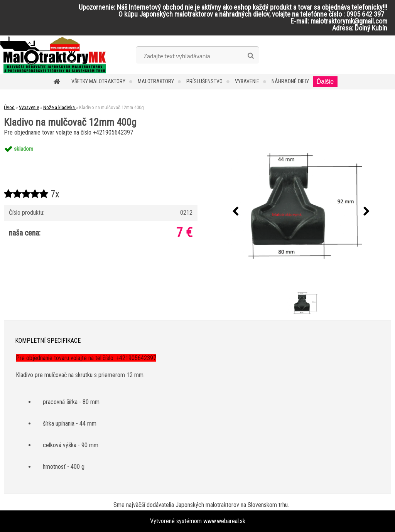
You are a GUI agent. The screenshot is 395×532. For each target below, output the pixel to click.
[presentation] (236, 212)
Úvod (9, 107)
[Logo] (53, 55)
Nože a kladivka (60, 107)
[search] (251, 56)
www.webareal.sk (224, 521)
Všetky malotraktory (98, 81)
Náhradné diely (290, 81)
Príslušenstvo (204, 81)
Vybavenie (247, 81)
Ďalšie (325, 82)
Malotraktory (156, 81)
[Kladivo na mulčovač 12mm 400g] (301, 212)
